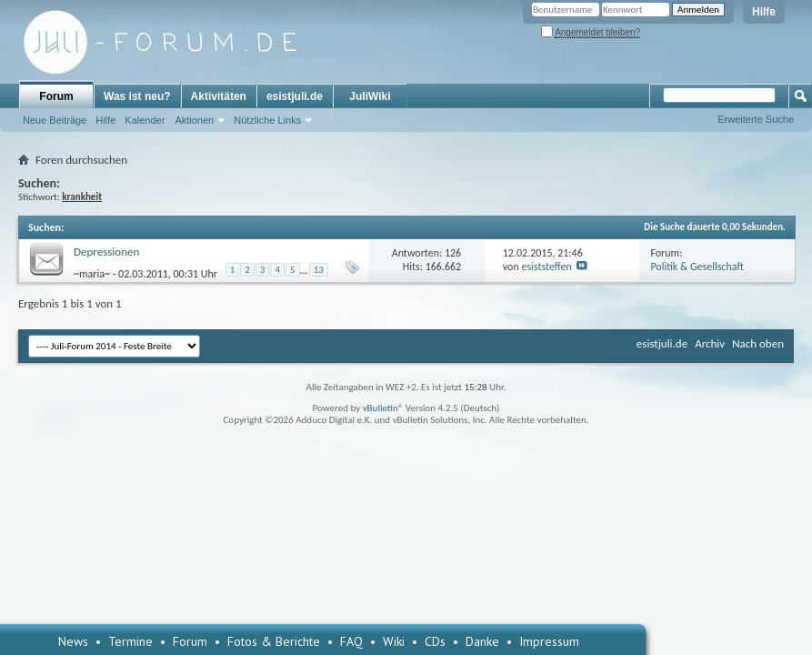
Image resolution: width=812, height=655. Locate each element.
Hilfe (764, 12)
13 (319, 270)
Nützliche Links (267, 120)
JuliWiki (370, 96)
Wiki (394, 641)
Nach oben (758, 343)
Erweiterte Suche (756, 119)
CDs (435, 641)
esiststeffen (546, 267)
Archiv (710, 343)
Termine (130, 641)
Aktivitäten (219, 96)
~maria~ (92, 273)
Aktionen (194, 120)
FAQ (351, 641)
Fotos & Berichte (274, 641)
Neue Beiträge (55, 120)
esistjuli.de (295, 96)
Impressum (549, 641)
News (73, 641)
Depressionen (106, 252)
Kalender (145, 120)
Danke (482, 641)
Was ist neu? (137, 96)
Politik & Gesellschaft (697, 267)
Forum (56, 96)
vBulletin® (383, 408)
